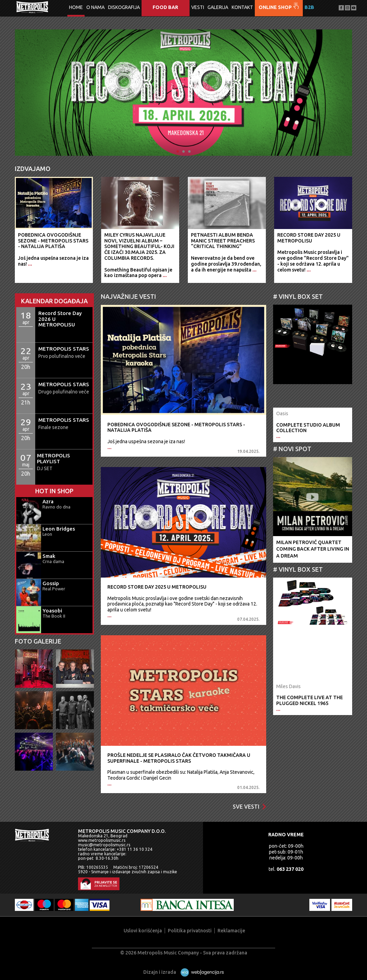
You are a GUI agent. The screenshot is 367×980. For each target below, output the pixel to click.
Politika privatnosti (190, 931)
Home (76, 7)
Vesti (198, 7)
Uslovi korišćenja (143, 931)
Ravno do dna (56, 507)
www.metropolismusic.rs (102, 840)
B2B (309, 7)
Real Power (54, 589)
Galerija (218, 7)
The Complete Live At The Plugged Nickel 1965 (310, 700)
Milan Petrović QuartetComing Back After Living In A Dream (313, 549)
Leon (47, 534)
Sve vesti (249, 807)
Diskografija (124, 7)
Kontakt (242, 7)
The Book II (54, 616)
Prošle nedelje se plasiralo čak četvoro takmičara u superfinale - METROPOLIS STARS (179, 758)
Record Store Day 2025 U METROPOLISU (157, 587)
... (109, 447)
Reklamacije (231, 931)
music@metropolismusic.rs (104, 845)
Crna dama (53, 561)
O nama (95, 7)
